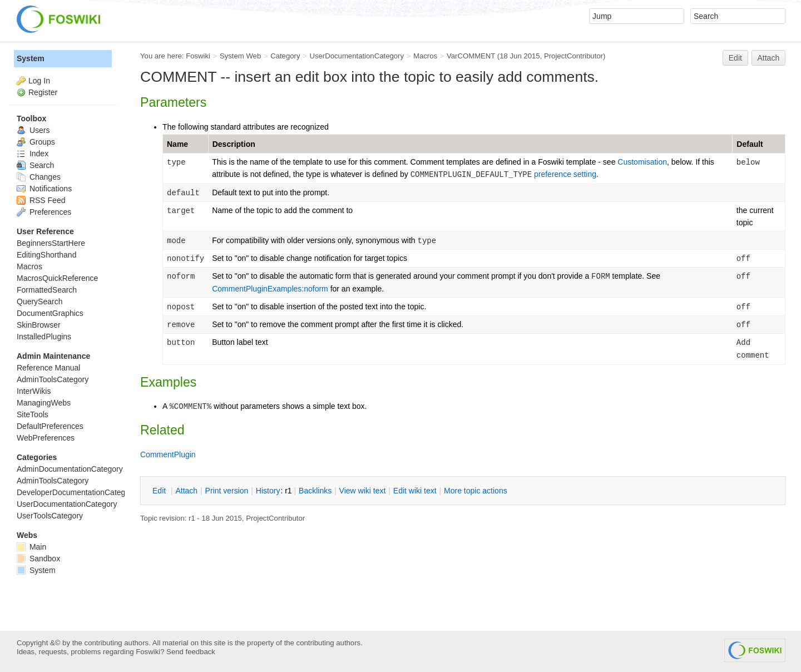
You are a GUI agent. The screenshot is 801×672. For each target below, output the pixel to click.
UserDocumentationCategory (357, 56)
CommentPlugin (168, 454)
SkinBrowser (39, 325)
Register (43, 92)
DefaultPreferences (50, 426)
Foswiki (198, 56)
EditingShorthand (46, 255)
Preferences (44, 212)
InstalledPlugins (44, 337)
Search (35, 165)
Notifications (44, 189)
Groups (36, 142)
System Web (240, 56)
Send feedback (191, 652)
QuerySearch (39, 302)
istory (268, 491)
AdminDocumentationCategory (70, 469)
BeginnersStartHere (51, 243)
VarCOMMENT (471, 56)
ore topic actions (476, 491)
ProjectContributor (573, 56)
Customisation (642, 162)
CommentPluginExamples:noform (270, 289)
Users (33, 130)
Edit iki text (415, 491)
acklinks (315, 491)
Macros (425, 56)
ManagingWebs (44, 403)
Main (31, 547)
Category (285, 56)
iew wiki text (363, 491)
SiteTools (33, 414)
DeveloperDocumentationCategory (76, 492)
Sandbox (38, 559)
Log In (39, 81)
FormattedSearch (47, 290)
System (31, 58)
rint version (227, 491)
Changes (39, 177)
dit (160, 491)
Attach (769, 58)
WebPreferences (46, 438)
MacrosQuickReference (57, 278)
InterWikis (34, 391)
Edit (735, 58)
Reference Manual (48, 368)
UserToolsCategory (50, 516)
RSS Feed (41, 200)
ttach (186, 491)
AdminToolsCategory (53, 379)
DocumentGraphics (50, 313)
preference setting (565, 174)
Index (33, 154)
